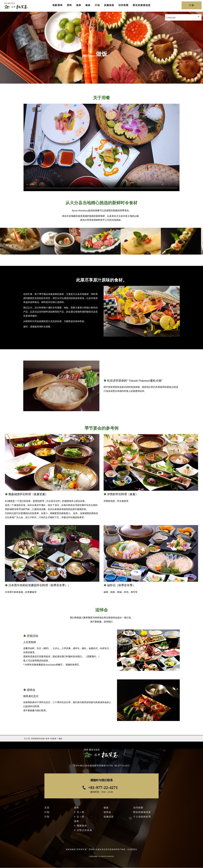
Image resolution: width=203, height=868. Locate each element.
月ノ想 (81, 812)
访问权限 (123, 5)
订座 (192, 5)
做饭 (88, 5)
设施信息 (109, 5)
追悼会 (107, 812)
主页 (47, 808)
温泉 (79, 5)
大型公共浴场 (84, 830)
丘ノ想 (81, 817)
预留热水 (82, 826)
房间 (69, 5)
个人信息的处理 (142, 817)
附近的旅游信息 (142, 5)
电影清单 (58, 5)
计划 (97, 5)
